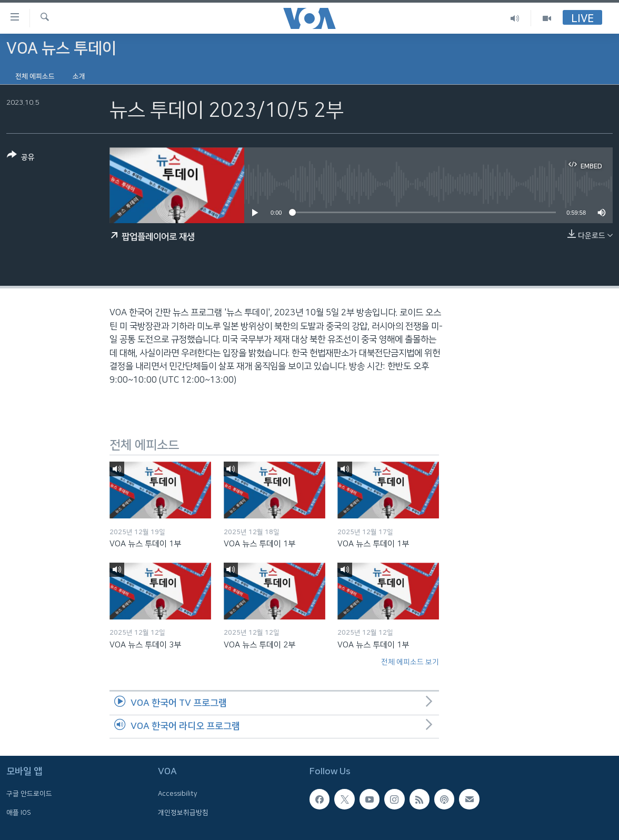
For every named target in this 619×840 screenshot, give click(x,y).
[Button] (21, 158)
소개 (79, 76)
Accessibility (178, 794)
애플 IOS (19, 813)
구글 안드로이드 (29, 794)
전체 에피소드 (35, 76)
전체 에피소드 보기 (410, 662)
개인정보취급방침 (183, 813)
